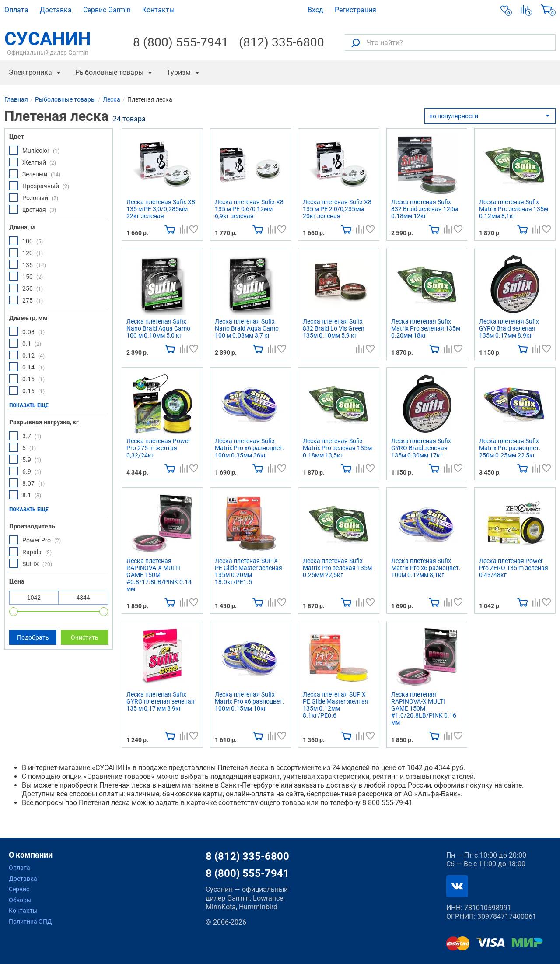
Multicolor (34, 150)
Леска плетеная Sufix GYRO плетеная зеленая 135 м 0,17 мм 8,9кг (161, 701)
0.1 (25, 343)
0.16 (27, 391)
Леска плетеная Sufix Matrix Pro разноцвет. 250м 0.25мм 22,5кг (510, 448)
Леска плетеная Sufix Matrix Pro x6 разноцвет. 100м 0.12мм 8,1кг (426, 568)
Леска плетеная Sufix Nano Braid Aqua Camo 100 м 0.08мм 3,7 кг (247, 328)
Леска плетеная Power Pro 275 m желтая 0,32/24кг (158, 448)
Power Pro (35, 540)
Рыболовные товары (109, 72)
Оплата (16, 10)
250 (26, 288)
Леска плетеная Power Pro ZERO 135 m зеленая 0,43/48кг (514, 568)
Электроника (30, 72)
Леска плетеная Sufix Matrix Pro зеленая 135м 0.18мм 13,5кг (337, 448)
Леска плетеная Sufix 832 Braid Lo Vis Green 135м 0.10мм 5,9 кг (334, 328)
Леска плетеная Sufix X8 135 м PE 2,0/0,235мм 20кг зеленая (337, 209)
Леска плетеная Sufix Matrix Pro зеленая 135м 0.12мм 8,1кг (514, 209)
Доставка (56, 10)
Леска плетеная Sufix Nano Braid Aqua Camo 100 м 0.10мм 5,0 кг (158, 328)
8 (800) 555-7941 (181, 42)
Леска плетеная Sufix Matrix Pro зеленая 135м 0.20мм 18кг (426, 328)
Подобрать (33, 637)
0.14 (27, 367)
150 (26, 276)
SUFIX (31, 563)
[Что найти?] (450, 42)
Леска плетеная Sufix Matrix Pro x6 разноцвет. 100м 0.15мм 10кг (250, 701)
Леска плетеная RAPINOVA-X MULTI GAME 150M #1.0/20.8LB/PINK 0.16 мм (424, 708)
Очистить (85, 637)
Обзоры (20, 900)
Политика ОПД (30, 922)
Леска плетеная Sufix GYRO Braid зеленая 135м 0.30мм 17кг (421, 448)
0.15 (27, 379)
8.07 (27, 483)
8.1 (25, 495)
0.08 (27, 331)
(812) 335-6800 (282, 42)
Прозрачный (39, 186)
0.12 (27, 355)
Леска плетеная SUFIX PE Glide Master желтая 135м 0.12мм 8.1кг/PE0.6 (336, 705)
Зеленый (35, 174)
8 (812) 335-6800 (247, 856)
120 (26, 253)
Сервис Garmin (107, 10)
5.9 (25, 459)
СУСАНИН (48, 42)
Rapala (30, 552)
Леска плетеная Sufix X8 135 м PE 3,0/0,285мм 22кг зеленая (161, 209)
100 (26, 241)
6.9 (25, 471)
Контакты (158, 10)
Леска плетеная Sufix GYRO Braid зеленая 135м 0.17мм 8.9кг (509, 328)
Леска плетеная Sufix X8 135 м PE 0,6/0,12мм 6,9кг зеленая (249, 209)
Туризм (179, 72)
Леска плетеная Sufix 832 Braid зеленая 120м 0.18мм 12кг (425, 209)
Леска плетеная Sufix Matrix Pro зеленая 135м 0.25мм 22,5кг (337, 568)
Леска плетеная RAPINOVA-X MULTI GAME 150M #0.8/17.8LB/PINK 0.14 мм (159, 575)
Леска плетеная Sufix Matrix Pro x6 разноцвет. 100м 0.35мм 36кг (250, 448)
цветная (33, 209)
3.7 (25, 436)
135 (28, 264)
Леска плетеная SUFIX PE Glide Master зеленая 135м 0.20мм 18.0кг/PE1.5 (248, 571)
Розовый (34, 197)
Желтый (33, 162)
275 (26, 300)
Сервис (19, 889)
